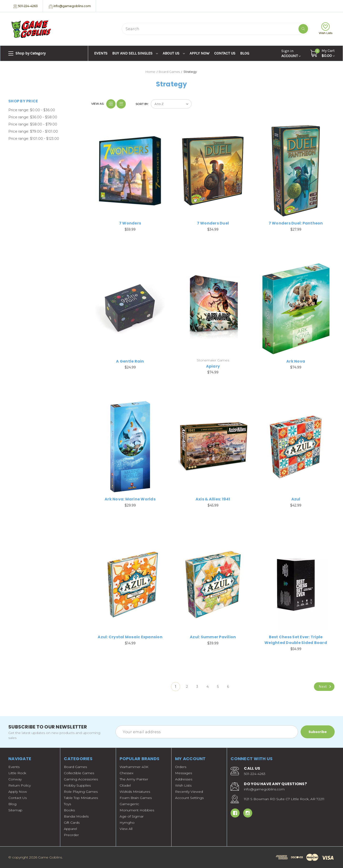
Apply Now (199, 53)
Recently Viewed (189, 792)
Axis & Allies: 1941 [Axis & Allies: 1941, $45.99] (213, 499)
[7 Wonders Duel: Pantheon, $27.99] (296, 171)
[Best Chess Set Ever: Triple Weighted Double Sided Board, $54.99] (296, 585)
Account (291, 53)
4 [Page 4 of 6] (208, 687)
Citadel (125, 785)
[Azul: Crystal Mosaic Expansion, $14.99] (130, 585)
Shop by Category (27, 54)
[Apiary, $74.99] (213, 309)
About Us (174, 53)
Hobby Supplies (77, 785)
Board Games (75, 767)
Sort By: (142, 104)
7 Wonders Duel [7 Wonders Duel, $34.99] (213, 223)
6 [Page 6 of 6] (228, 687)
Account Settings (189, 798)
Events (101, 53)
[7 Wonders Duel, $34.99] (213, 171)
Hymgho (127, 823)
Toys (67, 804)
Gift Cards (72, 823)
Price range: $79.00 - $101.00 (33, 131)
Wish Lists (325, 29)
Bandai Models (76, 816)
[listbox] (171, 104)
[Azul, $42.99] (296, 446)
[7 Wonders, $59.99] (130, 171)
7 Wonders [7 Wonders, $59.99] (130, 223)
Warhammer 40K (134, 767)
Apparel (70, 829)
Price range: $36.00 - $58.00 (33, 117)
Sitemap (15, 810)
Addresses (184, 779)
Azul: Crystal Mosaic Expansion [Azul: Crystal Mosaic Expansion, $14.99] (130, 637)
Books (69, 810)
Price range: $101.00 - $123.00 (34, 138)
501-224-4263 (25, 6)
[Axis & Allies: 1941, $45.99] (213, 446)
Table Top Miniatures (81, 798)
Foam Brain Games (136, 798)
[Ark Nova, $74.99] (296, 309)
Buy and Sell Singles (135, 53)
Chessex (126, 773)
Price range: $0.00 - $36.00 (32, 110)
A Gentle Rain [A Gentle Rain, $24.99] (130, 361)
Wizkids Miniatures (135, 792)
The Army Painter (134, 779)
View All (126, 829)
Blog (245, 53)
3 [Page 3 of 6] (197, 687)
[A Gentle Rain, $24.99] (130, 309)
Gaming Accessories (81, 779)
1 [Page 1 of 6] (176, 687)
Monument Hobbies (137, 810)
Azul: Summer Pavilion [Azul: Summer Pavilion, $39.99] (213, 637)
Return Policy (20, 785)
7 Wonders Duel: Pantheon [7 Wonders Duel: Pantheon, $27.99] (296, 223)
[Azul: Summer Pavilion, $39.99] (213, 585)
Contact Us (225, 53)
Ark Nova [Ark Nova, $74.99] (296, 361)
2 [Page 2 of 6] (187, 687)
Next (326, 687)
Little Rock (17, 773)
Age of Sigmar (132, 816)
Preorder (71, 835)
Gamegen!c (129, 804)
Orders (181, 767)
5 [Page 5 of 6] (218, 687)
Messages (184, 773)
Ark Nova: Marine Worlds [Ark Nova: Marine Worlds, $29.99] (130, 499)
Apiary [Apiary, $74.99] (213, 366)
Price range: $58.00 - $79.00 (33, 124)
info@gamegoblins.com (70, 6)
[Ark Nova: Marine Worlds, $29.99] (130, 446)
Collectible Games (79, 773)
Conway (15, 779)
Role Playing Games (81, 792)
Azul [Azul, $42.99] (296, 499)
